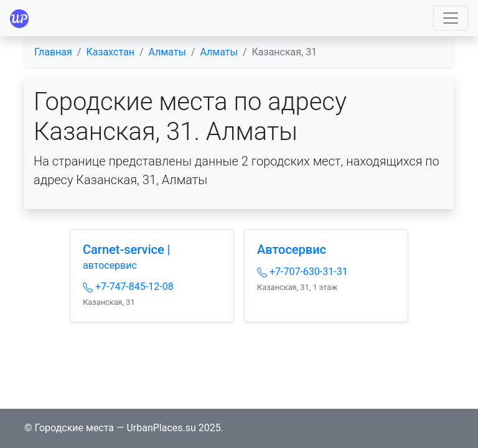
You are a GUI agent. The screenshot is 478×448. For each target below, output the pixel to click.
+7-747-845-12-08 (128, 287)
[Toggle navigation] (451, 18)
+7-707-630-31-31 (302, 272)
